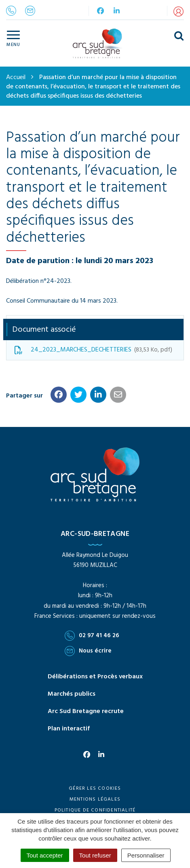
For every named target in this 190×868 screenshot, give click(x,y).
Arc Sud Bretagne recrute (86, 711)
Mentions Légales (95, 799)
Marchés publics (72, 694)
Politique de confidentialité (95, 810)
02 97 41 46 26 (92, 636)
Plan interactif (69, 729)
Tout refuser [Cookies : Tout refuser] (95, 855)
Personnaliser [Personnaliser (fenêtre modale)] (146, 855)
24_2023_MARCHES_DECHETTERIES (93, 350)
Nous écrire (88, 651)
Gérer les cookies (95, 789)
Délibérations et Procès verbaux (95, 677)
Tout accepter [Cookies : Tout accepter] (45, 855)
